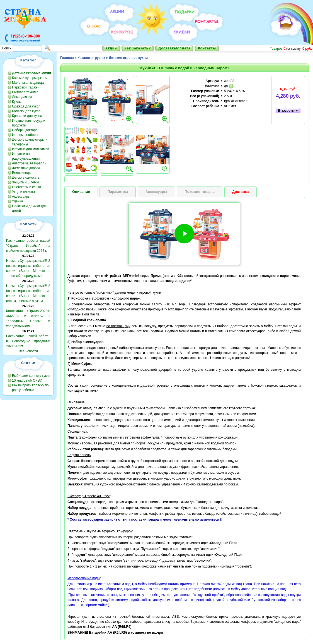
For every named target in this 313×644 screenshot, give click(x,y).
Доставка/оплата (174, 48)
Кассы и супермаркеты (30, 78)
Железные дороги (26, 168)
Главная (67, 58)
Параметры (118, 192)
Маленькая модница (28, 83)
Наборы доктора (25, 130)
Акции (111, 48)
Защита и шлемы (25, 182)
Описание (81, 192)
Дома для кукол (24, 97)
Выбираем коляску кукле (31, 376)
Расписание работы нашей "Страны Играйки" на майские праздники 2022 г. (28, 246)
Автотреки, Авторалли (29, 163)
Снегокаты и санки (26, 187)
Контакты (207, 48)
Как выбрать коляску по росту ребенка (30, 388)
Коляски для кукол (26, 111)
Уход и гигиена (23, 192)
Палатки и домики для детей (29, 208)
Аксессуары (21, 197)
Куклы (17, 102)
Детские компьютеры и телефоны (30, 142)
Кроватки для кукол (27, 116)
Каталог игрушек (91, 58)
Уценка (17, 201)
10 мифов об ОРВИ (27, 380)
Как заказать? (138, 48)
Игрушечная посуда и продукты (29, 123)
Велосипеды (22, 173)
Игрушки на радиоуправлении (26, 156)
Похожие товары (200, 192)
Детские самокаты (26, 178)
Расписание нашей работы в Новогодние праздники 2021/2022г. (28, 341)
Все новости (28, 351)
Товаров (276, 49)
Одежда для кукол (26, 106)
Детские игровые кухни (128, 58)
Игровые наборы (25, 135)
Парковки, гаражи (26, 87)
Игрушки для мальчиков (31, 149)
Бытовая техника (25, 92)
